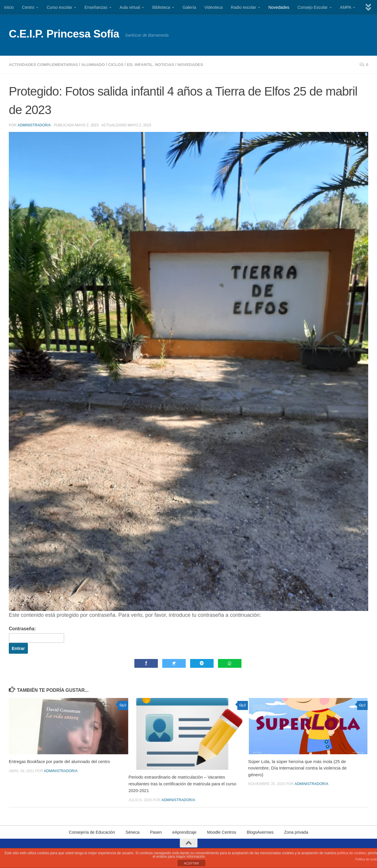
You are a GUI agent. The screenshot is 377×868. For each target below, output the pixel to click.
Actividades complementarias (44, 64)
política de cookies (351, 853)
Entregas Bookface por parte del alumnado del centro (61, 761)
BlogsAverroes (260, 832)
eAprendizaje (184, 832)
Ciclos (118, 64)
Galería (189, 7)
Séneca (133, 832)
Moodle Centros (222, 832)
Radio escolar (244, 7)
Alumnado (95, 64)
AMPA (346, 7)
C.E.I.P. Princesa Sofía (64, 34)
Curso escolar (59, 7)
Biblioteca (161, 7)
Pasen (156, 832)
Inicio (9, 7)
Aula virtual (130, 7)
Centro (28, 7)
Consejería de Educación (92, 832)
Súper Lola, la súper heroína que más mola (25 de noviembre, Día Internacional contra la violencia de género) (297, 768)
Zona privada (296, 832)
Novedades (279, 7)
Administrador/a (34, 125)
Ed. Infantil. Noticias (154, 64)
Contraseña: (37, 634)
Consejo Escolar (313, 7)
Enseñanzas (96, 7)
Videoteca (213, 7)
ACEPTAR (191, 863)
